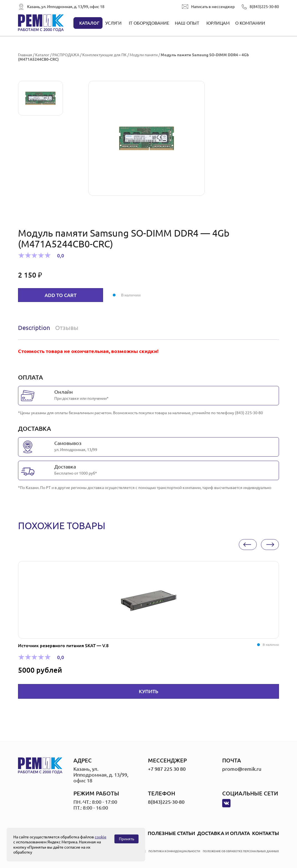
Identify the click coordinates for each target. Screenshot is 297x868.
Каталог (89, 23)
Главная (25, 55)
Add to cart (61, 295)
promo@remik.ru (242, 769)
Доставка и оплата (224, 833)
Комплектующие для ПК (104, 55)
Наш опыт (187, 23)
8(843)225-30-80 (264, 7)
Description (34, 328)
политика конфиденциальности (174, 851)
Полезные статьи (171, 833)
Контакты (266, 833)
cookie (101, 837)
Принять (126, 839)
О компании (250, 23)
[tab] (35, 328)
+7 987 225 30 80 (167, 769)
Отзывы (67, 328)
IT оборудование (149, 23)
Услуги (113, 23)
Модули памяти (144, 55)
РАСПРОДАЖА (66, 55)
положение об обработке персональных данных (241, 851)
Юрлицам (218, 23)
